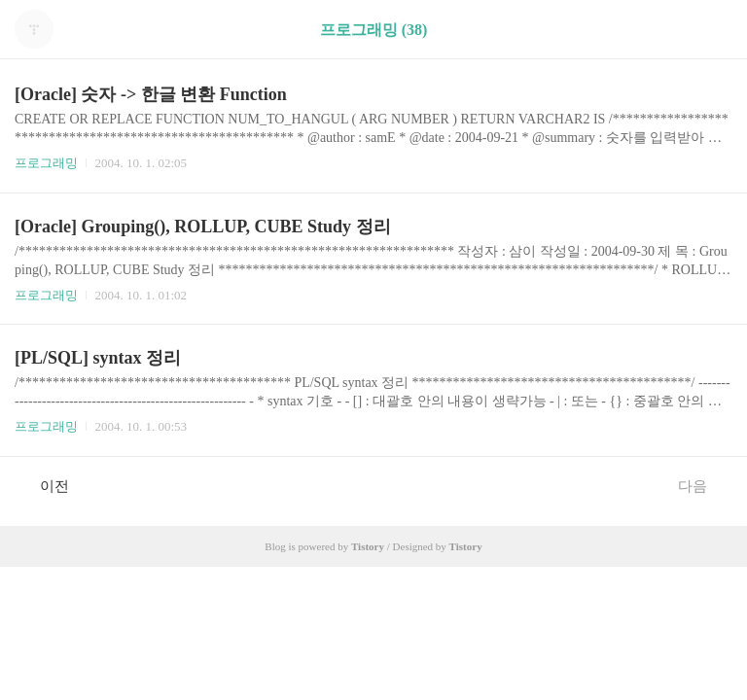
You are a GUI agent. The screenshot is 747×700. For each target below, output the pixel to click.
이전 (44, 485)
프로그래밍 (46, 163)
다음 (703, 485)
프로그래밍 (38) (374, 30)
